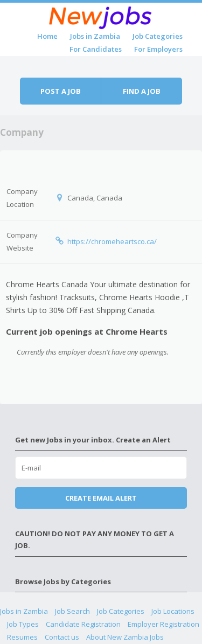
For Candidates (96, 49)
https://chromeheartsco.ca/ (112, 241)
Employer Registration (163, 624)
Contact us (62, 637)
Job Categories (158, 36)
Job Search (72, 611)
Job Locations (173, 611)
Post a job (61, 91)
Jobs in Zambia (95, 36)
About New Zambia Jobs (125, 637)
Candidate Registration (83, 624)
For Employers (158, 49)
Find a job (142, 91)
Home (47, 36)
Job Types (23, 624)
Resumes (22, 637)
